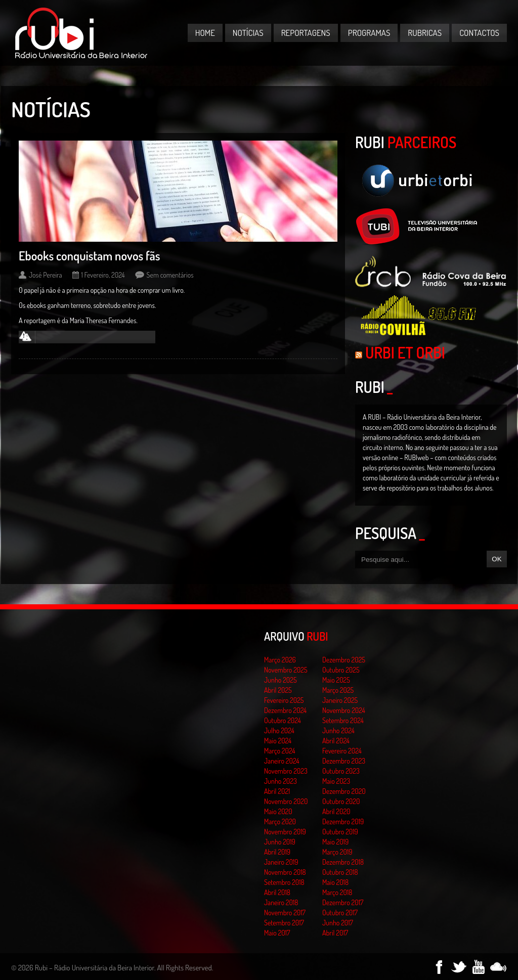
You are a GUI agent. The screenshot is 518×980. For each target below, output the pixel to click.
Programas (369, 33)
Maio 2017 (277, 933)
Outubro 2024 (283, 720)
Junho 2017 (338, 923)
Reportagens (306, 33)
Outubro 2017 (340, 912)
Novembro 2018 (285, 872)
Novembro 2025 (286, 670)
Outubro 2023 (341, 771)
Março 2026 (280, 660)
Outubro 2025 (341, 670)
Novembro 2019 (285, 832)
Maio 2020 (278, 811)
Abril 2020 (336, 811)
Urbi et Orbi (405, 352)
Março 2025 (338, 690)
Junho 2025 (280, 680)
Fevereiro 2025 (284, 700)
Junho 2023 (280, 781)
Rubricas (425, 33)
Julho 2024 (279, 730)
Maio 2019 (335, 842)
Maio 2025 (336, 680)
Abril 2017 (335, 933)
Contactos (479, 33)
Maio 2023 (336, 781)
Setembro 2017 (284, 923)
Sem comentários (170, 275)
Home (205, 33)
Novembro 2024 (344, 710)
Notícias (248, 33)
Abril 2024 (336, 741)
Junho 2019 (280, 842)
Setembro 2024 (343, 720)
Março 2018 (337, 892)
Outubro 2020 (341, 801)
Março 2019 (337, 852)
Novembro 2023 (286, 771)
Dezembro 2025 (344, 660)
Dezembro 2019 (343, 821)
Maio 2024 (278, 741)
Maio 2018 (335, 882)
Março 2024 (279, 751)
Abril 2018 (277, 892)
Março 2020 (280, 821)
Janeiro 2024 (282, 761)
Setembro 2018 (284, 882)
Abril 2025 (278, 690)
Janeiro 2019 (281, 862)
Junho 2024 (338, 730)
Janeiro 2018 (281, 902)
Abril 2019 (277, 852)
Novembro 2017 (285, 912)
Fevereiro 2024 (342, 751)
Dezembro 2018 (343, 862)
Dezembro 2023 (344, 761)
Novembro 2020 (286, 801)
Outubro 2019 (340, 832)
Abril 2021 (277, 791)
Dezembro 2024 (285, 710)
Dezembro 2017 (343, 902)
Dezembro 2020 (344, 791)
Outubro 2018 (340, 872)
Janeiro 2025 (340, 700)
